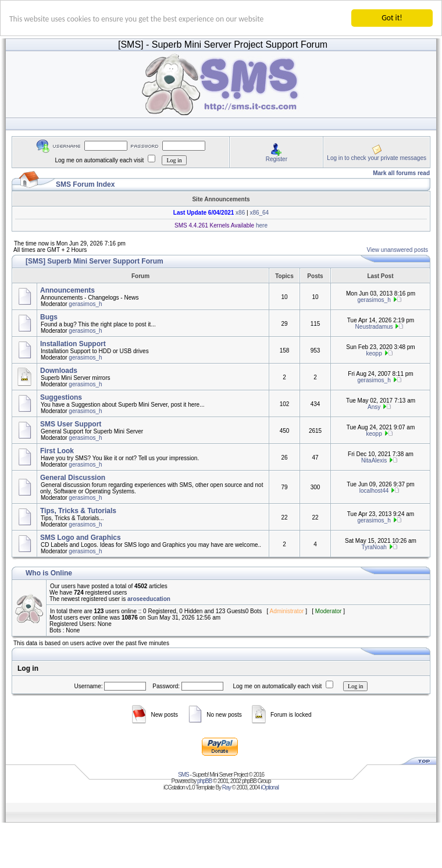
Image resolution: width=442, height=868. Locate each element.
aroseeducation (149, 599)
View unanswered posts (398, 250)
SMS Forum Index (85, 184)
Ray (227, 787)
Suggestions (61, 397)
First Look (57, 451)
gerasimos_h (85, 304)
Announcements (67, 290)
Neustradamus (374, 327)
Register (277, 159)
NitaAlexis (374, 460)
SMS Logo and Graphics (81, 538)
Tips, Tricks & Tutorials (78, 511)
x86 (239, 213)
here (261, 225)
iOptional (269, 787)
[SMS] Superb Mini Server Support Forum (95, 261)
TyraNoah (374, 547)
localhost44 (374, 490)
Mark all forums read (401, 173)
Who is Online (49, 573)
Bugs (49, 317)
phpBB (204, 781)
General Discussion (73, 478)
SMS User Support (71, 424)
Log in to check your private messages (377, 157)
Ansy (374, 407)
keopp (374, 353)
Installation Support (73, 344)
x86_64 (259, 213)
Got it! (392, 18)
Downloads (59, 371)
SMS (183, 775)
